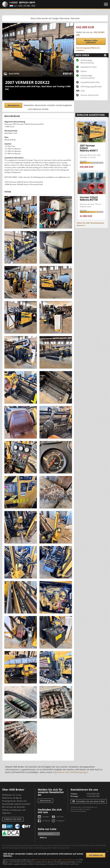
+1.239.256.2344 (93, 796)
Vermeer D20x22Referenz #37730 (89, 199)
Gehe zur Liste (47, 829)
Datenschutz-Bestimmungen (80, 809)
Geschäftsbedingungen (78, 811)
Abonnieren (13, 105)
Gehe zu (43, 837)
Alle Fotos (14, 74)
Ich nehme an (96, 855)
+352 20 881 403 (93, 794)
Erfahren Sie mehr (13, 819)
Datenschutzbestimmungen (46, 860)
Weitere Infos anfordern (91, 41)
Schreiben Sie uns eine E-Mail (90, 801)
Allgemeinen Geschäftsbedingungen (70, 772)
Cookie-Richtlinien (68, 860)
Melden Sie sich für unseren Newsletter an (51, 792)
